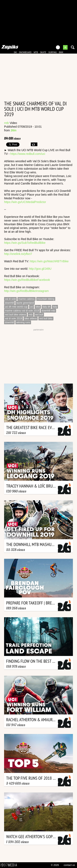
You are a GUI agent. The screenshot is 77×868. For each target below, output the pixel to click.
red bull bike (46, 318)
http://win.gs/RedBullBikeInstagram (26, 291)
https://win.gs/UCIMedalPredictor (25, 202)
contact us (69, 865)
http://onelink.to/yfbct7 (18, 254)
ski (15, 52)
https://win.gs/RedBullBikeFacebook (27, 280)
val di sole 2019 (13, 318)
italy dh (46, 307)
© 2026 (55, 865)
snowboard (25, 52)
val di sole (10, 299)
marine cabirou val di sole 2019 (22, 311)
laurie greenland (25, 303)
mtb (36, 52)
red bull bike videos (16, 315)
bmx (61, 52)
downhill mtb (48, 311)
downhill (9, 303)
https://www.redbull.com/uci (28, 154)
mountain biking (46, 299)
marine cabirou (26, 299)
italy (55, 307)
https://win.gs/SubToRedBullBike (25, 243)
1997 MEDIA (10, 865)
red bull (39, 315)
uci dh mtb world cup (16, 307)
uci (32, 307)
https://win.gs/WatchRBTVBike (49, 261)
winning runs (23, 322)
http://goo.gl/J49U (40, 269)
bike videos (31, 318)
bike (38, 307)
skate (43, 52)
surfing (52, 52)
